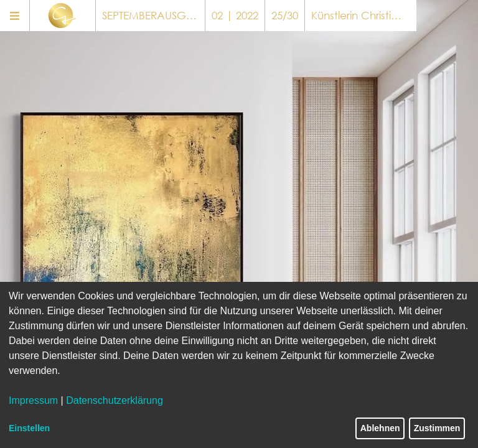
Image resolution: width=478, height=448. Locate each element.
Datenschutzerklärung (115, 400)
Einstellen (29, 428)
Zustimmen (437, 428)
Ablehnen (380, 428)
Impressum (33, 400)
